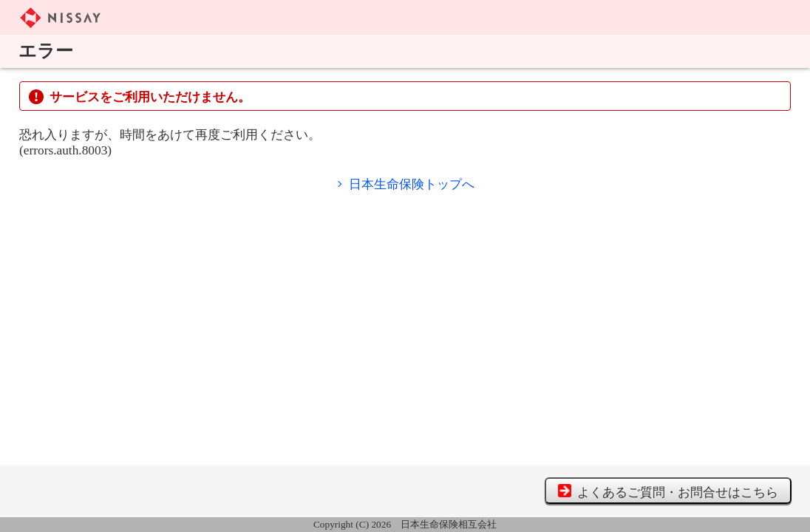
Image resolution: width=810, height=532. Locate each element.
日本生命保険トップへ (412, 184)
